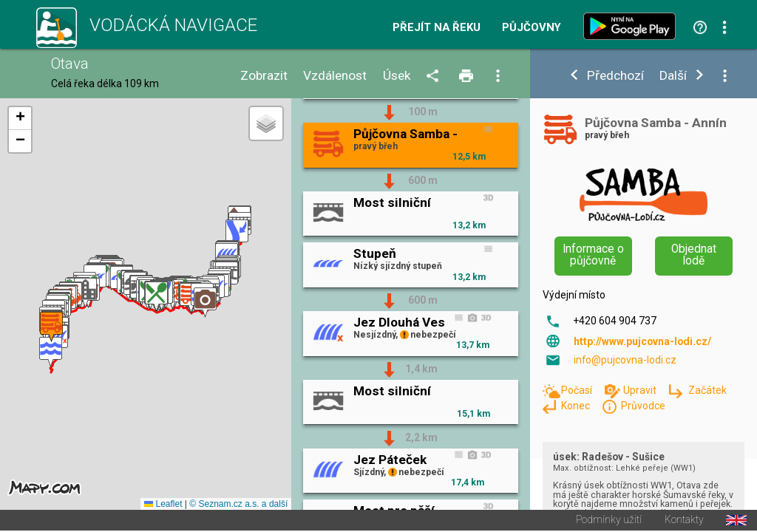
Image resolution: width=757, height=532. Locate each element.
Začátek (707, 390)
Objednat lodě (694, 255)
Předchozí (615, 76)
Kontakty (684, 522)
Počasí (578, 390)
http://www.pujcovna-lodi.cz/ (642, 341)
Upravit (641, 390)
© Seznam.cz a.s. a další (238, 505)
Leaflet (163, 505)
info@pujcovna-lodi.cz (625, 360)
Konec (577, 406)
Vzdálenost (335, 76)
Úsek (397, 76)
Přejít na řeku (437, 28)
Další (673, 76)
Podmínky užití (609, 522)
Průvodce (643, 406)
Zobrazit (264, 76)
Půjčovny (532, 28)
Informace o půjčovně (593, 255)
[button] (51, 353)
